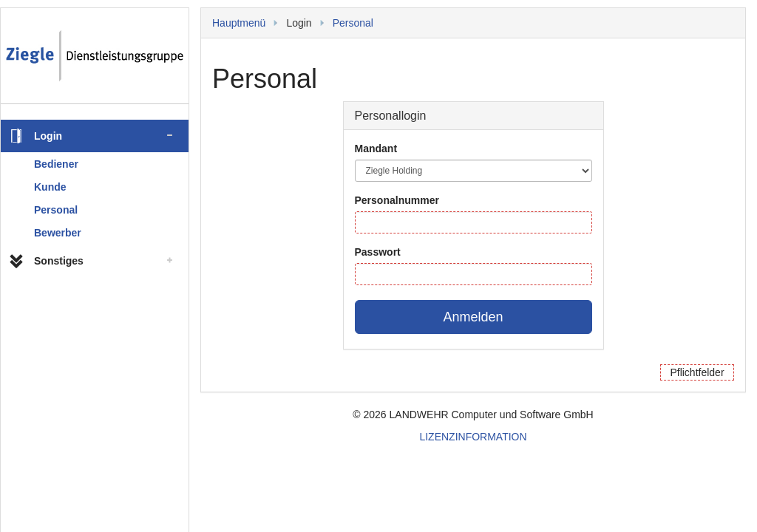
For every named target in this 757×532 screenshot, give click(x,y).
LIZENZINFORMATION (473, 437)
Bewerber (58, 233)
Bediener (56, 164)
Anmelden (473, 317)
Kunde (50, 187)
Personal (56, 210)
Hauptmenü (239, 23)
